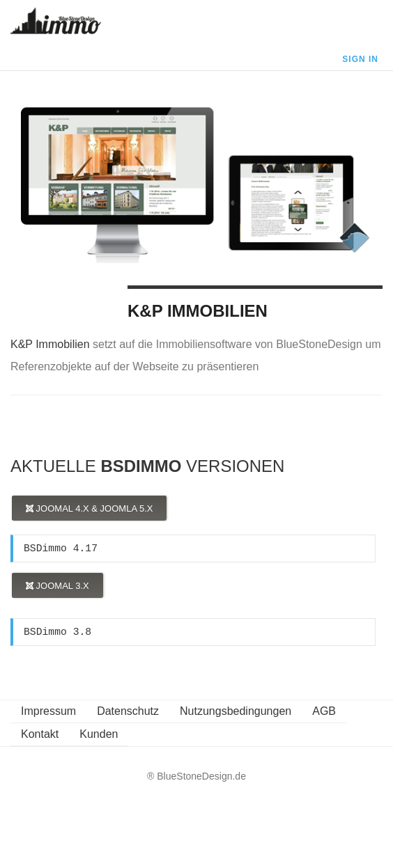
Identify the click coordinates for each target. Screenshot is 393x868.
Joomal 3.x (57, 586)
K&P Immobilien (198, 311)
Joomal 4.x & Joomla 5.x (89, 508)
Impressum (48, 711)
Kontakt (40, 734)
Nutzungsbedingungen (236, 711)
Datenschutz (128, 711)
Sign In (360, 59)
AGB (324, 711)
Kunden (99, 734)
